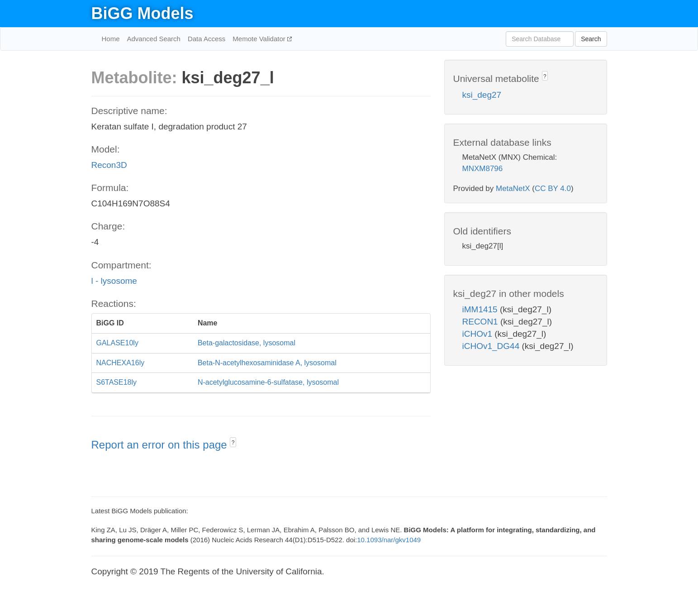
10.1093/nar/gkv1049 (389, 540)
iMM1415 (481, 309)
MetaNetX (513, 189)
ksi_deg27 (482, 95)
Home (111, 39)
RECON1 (481, 322)
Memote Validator (260, 39)
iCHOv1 (479, 334)
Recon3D (109, 165)
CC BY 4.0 (553, 189)
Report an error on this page (161, 445)
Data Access (207, 39)
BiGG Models (142, 13)
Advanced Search (154, 39)
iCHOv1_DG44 (492, 346)
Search (591, 39)
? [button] (233, 443)
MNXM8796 (483, 169)
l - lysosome (114, 281)
